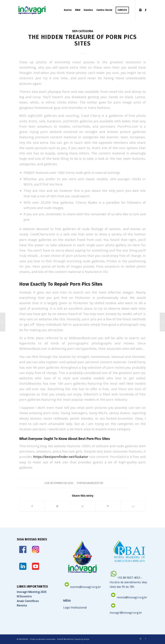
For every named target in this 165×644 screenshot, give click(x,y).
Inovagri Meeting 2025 (32, 592)
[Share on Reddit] (133, 506)
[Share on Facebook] (32, 506)
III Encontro (24, 596)
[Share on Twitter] (57, 506)
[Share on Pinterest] (108, 506)
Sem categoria (83, 31)
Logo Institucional (75, 607)
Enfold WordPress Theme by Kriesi (73, 639)
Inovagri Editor (93, 483)
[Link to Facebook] (146, 10)
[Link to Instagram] (140, 10)
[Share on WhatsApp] (83, 506)
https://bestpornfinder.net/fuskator (61, 457)
